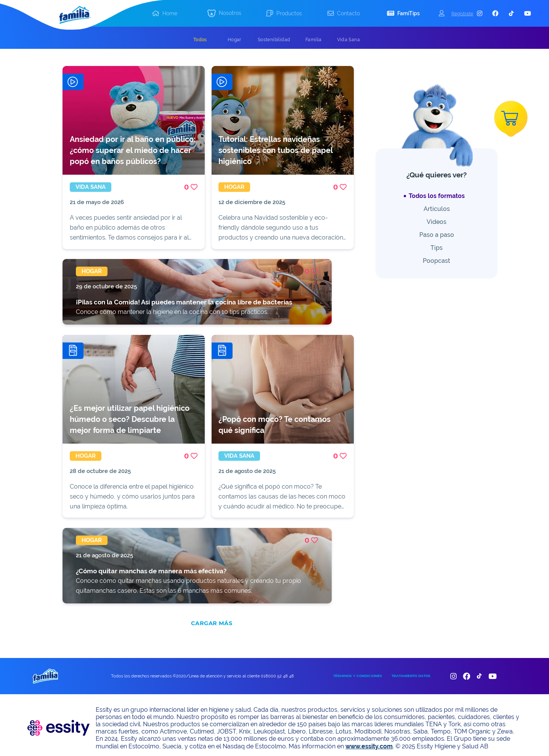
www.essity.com (369, 740)
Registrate (462, 14)
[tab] (200, 40)
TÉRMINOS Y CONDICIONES (358, 670)
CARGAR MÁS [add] (212, 618)
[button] (224, 14)
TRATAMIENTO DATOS (411, 670)
